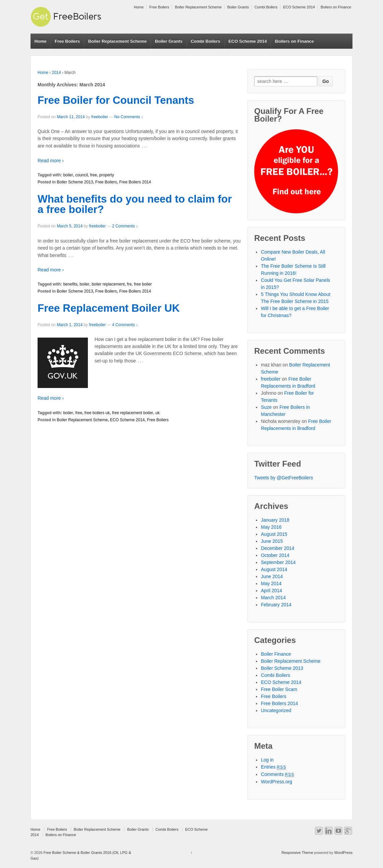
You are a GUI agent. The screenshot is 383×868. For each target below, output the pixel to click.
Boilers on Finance (336, 7)
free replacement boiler (133, 413)
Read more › (51, 161)
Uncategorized (276, 710)
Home (139, 7)
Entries (274, 767)
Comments (278, 774)
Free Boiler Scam (279, 689)
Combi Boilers (266, 7)
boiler (68, 175)
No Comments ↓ (129, 117)
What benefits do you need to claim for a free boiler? (135, 204)
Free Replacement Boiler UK (109, 308)
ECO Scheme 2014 (299, 7)
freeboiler (100, 117)
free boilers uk (97, 413)
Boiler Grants (238, 7)
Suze (266, 407)
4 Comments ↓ (125, 325)
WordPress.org (277, 782)
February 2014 (276, 605)
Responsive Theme (297, 853)
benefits (70, 284)
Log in (267, 760)
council (81, 175)
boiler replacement (108, 284)
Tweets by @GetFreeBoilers (284, 478)
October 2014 (275, 555)
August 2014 (274, 569)
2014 (57, 73)
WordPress (343, 853)
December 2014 (278, 548)
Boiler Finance (276, 654)
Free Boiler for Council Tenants (116, 100)
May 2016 (271, 527)
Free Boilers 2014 (135, 182)
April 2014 (271, 591)
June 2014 (272, 576)
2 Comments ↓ (125, 226)
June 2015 (272, 541)
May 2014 (271, 583)
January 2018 (275, 520)
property (107, 175)
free (94, 175)
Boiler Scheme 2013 (75, 182)
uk (157, 413)
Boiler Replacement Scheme (198, 7)
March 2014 (273, 598)
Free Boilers (159, 7)
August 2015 (274, 534)
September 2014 (278, 562)
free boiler (143, 284)
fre (129, 284)
